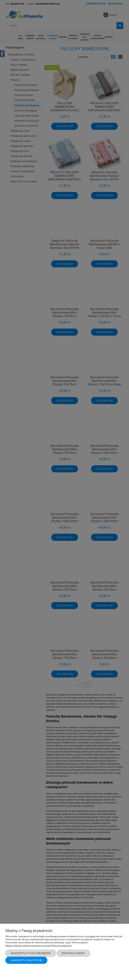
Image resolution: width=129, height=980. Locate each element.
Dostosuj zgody (73, 953)
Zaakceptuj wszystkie (26, 960)
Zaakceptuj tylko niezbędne (31, 953)
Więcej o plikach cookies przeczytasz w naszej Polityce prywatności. (39, 945)
